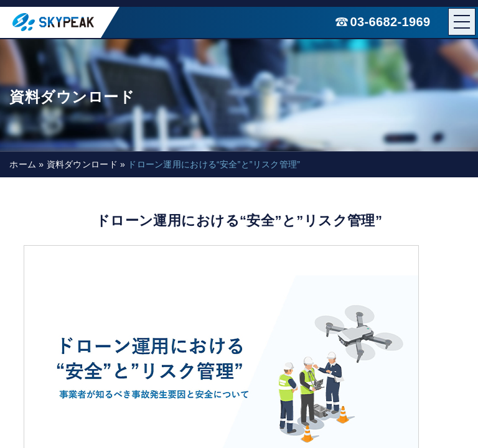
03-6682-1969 (391, 22)
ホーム (23, 164)
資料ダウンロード (82, 164)
